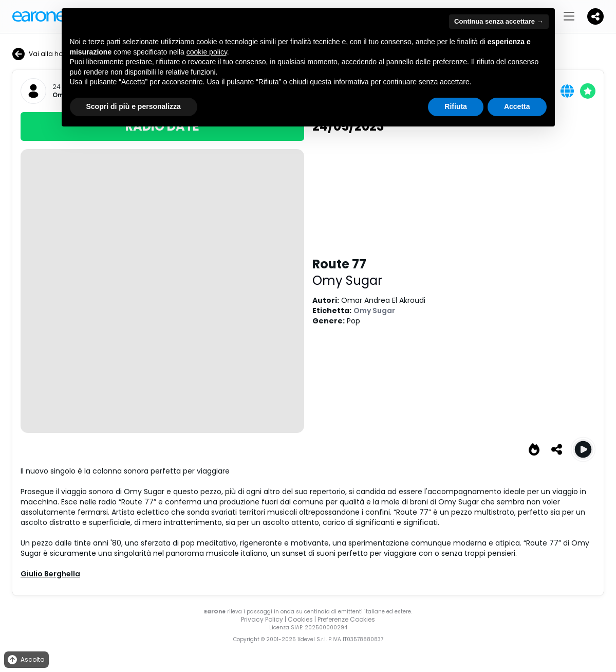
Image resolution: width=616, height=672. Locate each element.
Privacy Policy (262, 619)
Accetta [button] (517, 106)
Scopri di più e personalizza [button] (134, 106)
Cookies (300, 619)
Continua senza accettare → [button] (499, 21)
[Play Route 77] (583, 449)
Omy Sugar (347, 280)
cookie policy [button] (207, 52)
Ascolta (25, 660)
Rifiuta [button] (456, 106)
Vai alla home (43, 54)
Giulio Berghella (50, 574)
